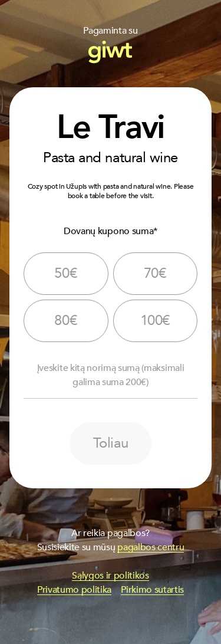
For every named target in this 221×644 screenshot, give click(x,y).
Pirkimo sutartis (152, 590)
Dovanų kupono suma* (111, 231)
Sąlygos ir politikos (111, 576)
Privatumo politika (74, 590)
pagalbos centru (151, 547)
